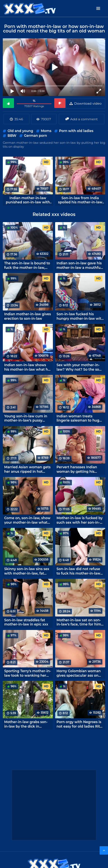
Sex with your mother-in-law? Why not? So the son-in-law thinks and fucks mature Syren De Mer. (80, 367)
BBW (12, 136)
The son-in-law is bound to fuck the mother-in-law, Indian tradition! (27, 265)
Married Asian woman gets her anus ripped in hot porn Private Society (27, 469)
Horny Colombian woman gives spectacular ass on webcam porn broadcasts (79, 673)
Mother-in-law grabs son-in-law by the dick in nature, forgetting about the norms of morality (26, 724)
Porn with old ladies (76, 131)
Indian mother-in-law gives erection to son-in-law (28, 316)
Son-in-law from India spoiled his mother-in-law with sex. (80, 200)
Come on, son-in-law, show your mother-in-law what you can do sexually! (27, 520)
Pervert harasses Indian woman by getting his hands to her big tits (77, 469)
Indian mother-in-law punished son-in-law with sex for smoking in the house (28, 200)
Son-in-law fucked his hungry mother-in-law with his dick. (80, 316)
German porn (36, 136)
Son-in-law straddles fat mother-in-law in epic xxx (26, 622)
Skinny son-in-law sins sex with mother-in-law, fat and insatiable (27, 571)
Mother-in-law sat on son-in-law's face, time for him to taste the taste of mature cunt (79, 622)
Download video (88, 103)
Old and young (20, 131)
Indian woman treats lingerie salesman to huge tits (79, 418)
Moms (46, 131)
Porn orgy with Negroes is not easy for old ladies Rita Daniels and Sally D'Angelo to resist (80, 724)
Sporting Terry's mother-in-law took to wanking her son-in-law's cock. (28, 673)
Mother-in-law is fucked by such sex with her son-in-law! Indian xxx (80, 520)
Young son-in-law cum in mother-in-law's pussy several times (26, 418)
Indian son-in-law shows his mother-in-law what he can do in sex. (27, 367)
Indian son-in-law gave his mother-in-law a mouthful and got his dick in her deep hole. (79, 265)
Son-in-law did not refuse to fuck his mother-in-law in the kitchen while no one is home (80, 571)
